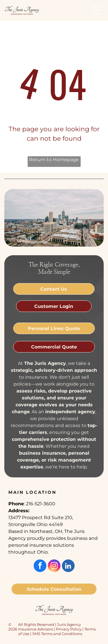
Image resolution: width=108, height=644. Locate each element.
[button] (97, 10)
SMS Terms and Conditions (57, 634)
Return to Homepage (54, 160)
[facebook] (40, 566)
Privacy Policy (69, 629)
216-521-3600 (41, 504)
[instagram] (54, 566)
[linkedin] (68, 566)
